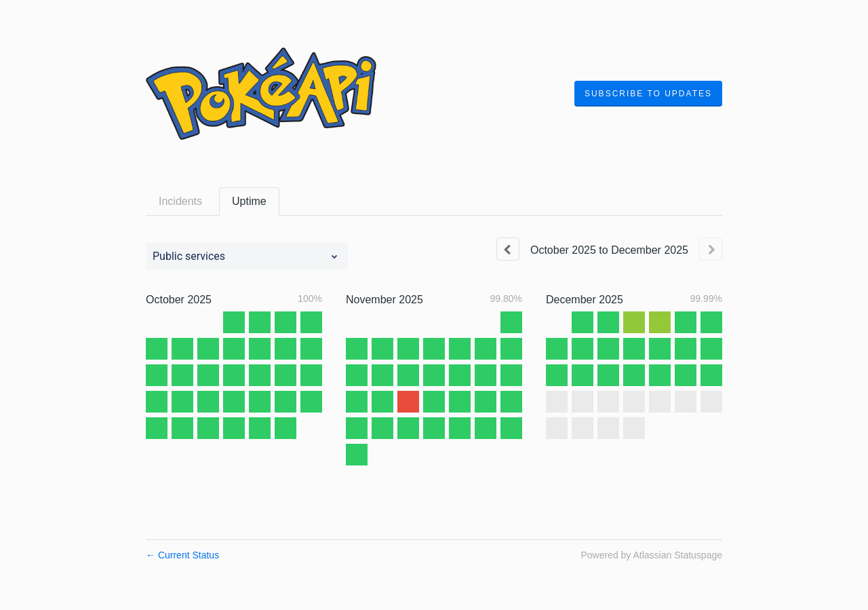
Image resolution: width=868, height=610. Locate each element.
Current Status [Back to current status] (182, 555)
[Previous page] (508, 249)
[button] (648, 94)
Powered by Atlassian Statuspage (651, 555)
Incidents (180, 201)
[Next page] (711, 249)
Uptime (249, 201)
